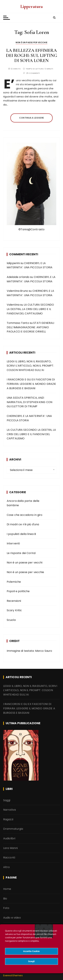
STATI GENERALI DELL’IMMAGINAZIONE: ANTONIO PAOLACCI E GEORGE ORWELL (30, 327)
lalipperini (13, 263)
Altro (7, 867)
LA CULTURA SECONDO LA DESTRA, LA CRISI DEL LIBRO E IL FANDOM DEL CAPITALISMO (30, 309)
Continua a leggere (32, 118)
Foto (6, 908)
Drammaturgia (13, 829)
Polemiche (14, 582)
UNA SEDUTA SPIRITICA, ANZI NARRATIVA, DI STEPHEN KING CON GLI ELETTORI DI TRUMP (30, 402)
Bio (5, 898)
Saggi (7, 800)
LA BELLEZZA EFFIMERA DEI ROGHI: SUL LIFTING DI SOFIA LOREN (32, 55)
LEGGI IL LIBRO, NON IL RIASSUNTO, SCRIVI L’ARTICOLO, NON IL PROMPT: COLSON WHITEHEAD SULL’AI (30, 366)
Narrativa (9, 810)
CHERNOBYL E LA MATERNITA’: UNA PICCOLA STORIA (29, 418)
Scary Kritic (14, 610)
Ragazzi (8, 819)
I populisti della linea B (21, 534)
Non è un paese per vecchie (32, 42)
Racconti (9, 857)
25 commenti (33, 73)
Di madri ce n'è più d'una (23, 524)
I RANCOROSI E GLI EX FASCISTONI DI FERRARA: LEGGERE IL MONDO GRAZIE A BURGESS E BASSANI (31, 384)
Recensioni (14, 601)
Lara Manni (10, 848)
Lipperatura (32, 6)
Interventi (13, 543)
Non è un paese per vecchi (25, 563)
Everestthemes (13, 975)
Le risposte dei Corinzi (21, 553)
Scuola (11, 620)
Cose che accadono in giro (25, 515)
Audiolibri (9, 838)
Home (7, 889)
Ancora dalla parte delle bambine (23, 503)
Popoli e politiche (18, 591)
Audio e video (12, 917)
